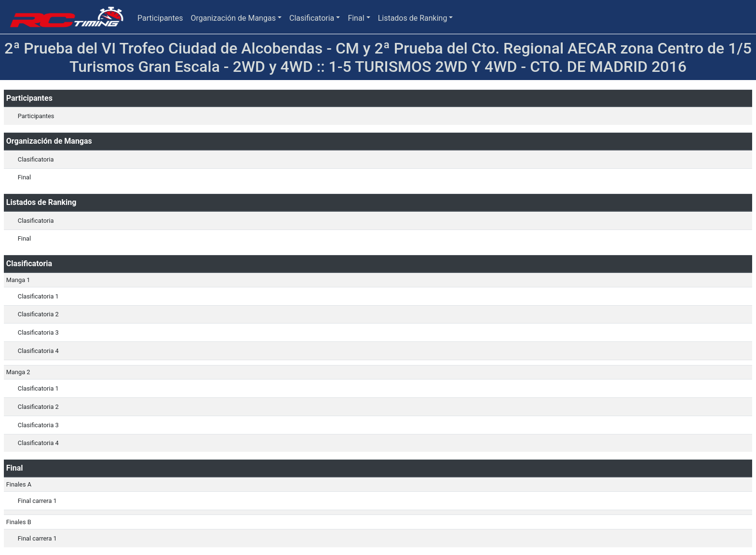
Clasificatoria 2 (38, 314)
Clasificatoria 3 (38, 332)
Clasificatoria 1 (38, 296)
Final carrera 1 (37, 501)
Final (356, 18)
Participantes (160, 18)
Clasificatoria (312, 18)
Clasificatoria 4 (38, 351)
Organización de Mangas (233, 18)
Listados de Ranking (413, 18)
